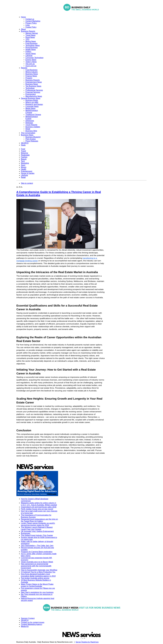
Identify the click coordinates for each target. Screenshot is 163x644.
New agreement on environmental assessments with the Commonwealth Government (36, 566)
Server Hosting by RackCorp (87, 642)
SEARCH (25, 620)
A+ (18, 187)
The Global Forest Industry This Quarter (37, 535)
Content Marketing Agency (32, 624)
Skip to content (27, 183)
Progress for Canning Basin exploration (37, 552)
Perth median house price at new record (37, 509)
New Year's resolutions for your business (37, 592)
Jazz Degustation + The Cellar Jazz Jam (37, 546)
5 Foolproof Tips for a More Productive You (38, 572)
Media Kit (25, 626)
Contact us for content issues (33, 622)
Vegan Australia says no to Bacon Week (37, 562)
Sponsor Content (28, 618)
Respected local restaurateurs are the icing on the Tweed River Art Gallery (39, 520)
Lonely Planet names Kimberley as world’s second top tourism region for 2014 (38, 524)
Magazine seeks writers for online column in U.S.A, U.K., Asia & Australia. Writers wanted (39, 504)
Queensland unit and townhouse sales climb (39, 507)
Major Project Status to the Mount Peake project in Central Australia (37, 585)
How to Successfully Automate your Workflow (39, 570)
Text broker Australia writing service (35, 578)
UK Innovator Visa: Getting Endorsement (37, 531)
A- (22, 187)
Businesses (26, 533)
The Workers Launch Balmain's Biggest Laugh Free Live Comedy (37, 528)
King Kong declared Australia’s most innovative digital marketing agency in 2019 (38, 575)
